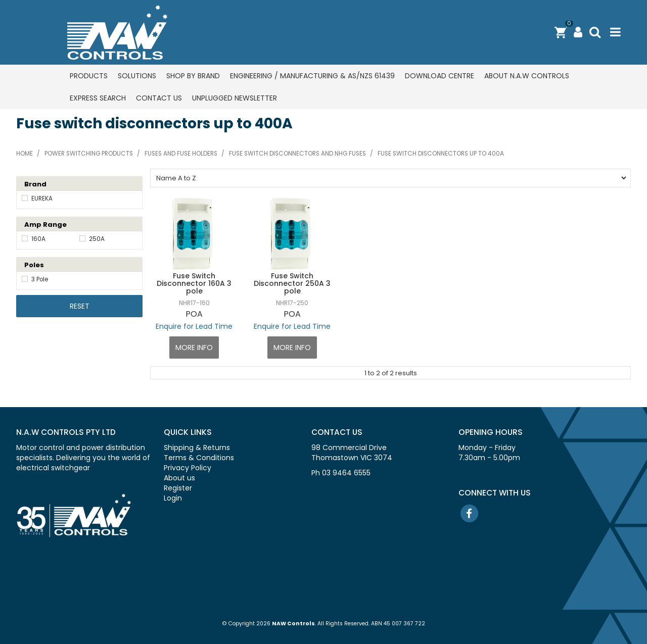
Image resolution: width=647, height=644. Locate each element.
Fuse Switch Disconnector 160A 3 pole (194, 284)
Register (178, 488)
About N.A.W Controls (527, 76)
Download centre (440, 76)
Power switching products (89, 154)
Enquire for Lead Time (194, 326)
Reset (80, 306)
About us (179, 478)
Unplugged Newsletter (235, 98)
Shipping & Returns (197, 448)
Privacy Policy (188, 468)
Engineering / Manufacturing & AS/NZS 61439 (312, 76)
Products (89, 76)
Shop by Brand (193, 76)
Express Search (98, 98)
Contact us (159, 98)
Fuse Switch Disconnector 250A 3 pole (292, 284)
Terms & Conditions (199, 458)
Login (173, 498)
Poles (34, 265)
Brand (35, 184)
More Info (194, 348)
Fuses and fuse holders (181, 154)
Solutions (137, 76)
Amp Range (45, 225)
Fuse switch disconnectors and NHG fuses (297, 154)
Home (25, 154)
